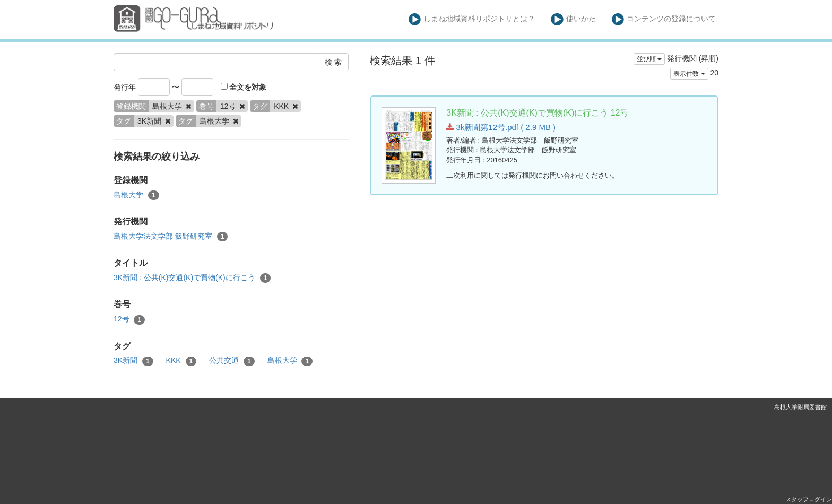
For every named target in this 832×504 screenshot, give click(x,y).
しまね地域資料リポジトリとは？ (472, 19)
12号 (129, 319)
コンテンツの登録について (664, 19)
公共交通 (232, 361)
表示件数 (689, 74)
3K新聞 (133, 361)
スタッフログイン (809, 499)
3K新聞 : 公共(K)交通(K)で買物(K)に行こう (192, 278)
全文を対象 (244, 87)
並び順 (649, 59)
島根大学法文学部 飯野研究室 (171, 237)
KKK (181, 361)
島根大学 (136, 195)
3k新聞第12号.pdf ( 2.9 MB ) (501, 127)
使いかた (573, 19)
